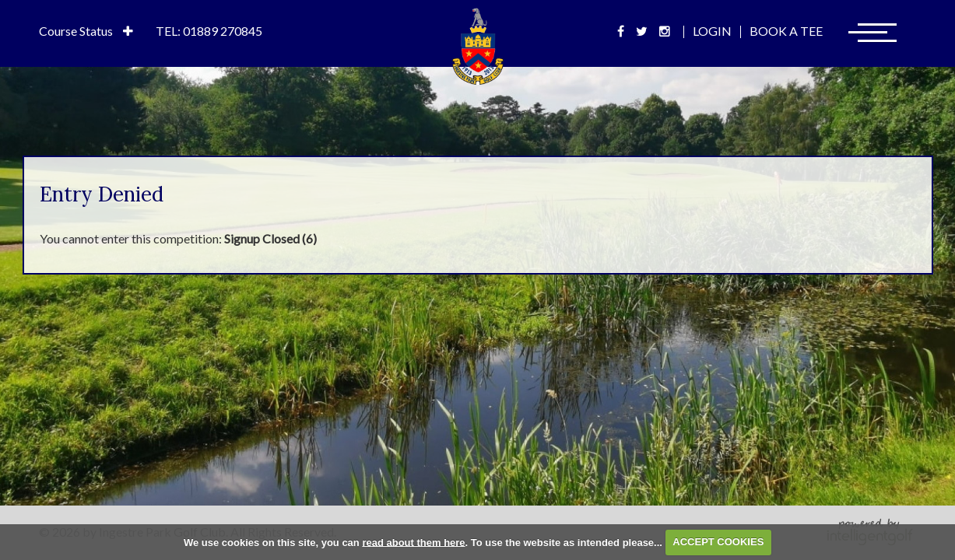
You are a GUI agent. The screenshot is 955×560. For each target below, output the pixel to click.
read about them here (413, 542)
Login (712, 31)
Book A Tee (786, 31)
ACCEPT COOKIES (718, 542)
